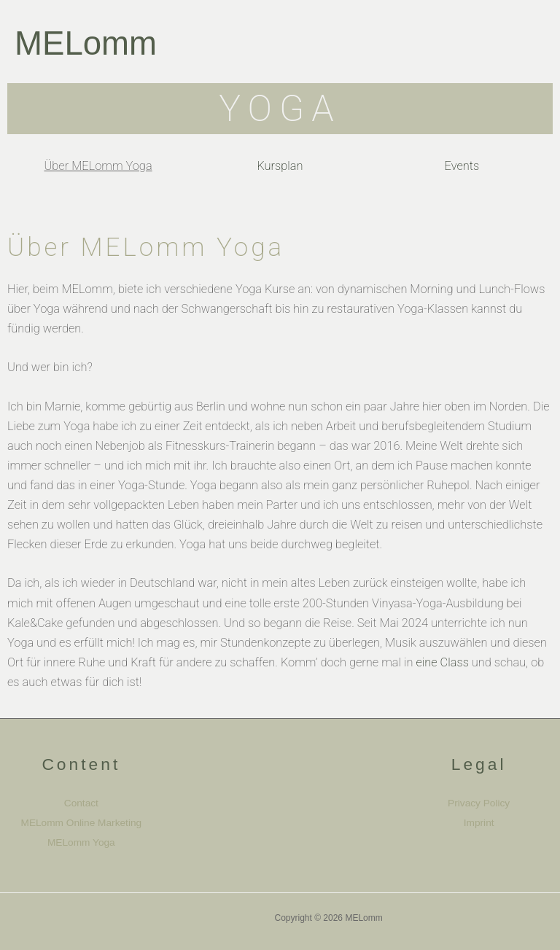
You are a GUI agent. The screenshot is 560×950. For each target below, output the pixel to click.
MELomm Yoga (81, 842)
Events (462, 166)
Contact (81, 803)
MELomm (86, 43)
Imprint (479, 823)
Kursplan (280, 166)
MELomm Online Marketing (82, 823)
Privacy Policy (479, 803)
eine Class (442, 662)
